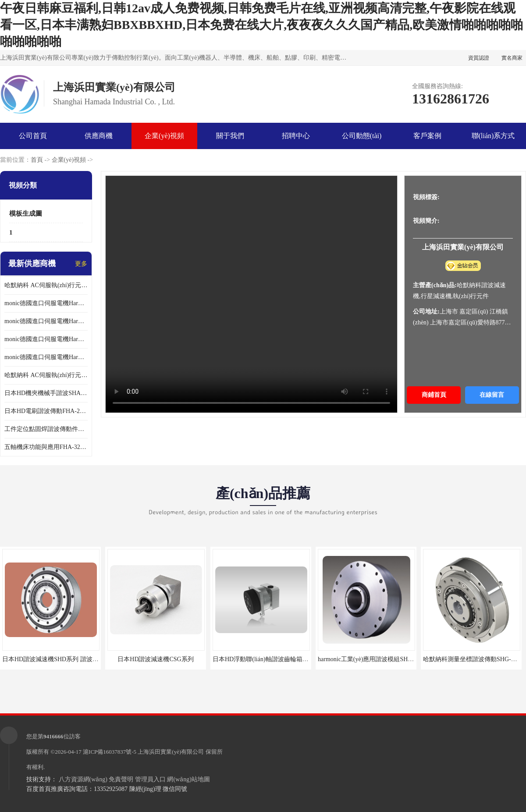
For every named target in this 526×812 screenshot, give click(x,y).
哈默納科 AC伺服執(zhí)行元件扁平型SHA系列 (46, 375)
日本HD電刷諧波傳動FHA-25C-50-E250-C (46, 411)
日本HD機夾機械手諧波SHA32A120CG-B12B (46, 393)
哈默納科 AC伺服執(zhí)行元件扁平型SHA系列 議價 (46, 285)
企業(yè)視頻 (164, 136)
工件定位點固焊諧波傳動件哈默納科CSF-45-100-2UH (46, 429)
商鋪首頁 (434, 395)
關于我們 (230, 136)
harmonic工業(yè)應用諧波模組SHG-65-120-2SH (381, 659)
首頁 (37, 160)
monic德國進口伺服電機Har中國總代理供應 (46, 357)
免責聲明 (121, 779)
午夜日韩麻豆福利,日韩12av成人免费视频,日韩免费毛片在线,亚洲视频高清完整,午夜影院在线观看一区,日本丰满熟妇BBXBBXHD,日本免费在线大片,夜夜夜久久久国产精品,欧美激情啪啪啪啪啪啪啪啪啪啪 (261, 25)
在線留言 (492, 395)
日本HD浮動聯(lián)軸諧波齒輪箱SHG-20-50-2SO (278, 659)
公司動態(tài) (362, 136)
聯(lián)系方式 (493, 136)
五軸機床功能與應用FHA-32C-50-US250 (46, 447)
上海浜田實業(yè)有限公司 (171, 752)
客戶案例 (427, 136)
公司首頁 (33, 136)
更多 (81, 264)
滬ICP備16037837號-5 (110, 752)
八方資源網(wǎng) (83, 779)
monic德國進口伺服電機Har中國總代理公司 (46, 339)
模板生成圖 (26, 214)
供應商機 (99, 136)
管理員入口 (150, 779)
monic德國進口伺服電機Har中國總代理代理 (46, 321)
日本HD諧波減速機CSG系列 (155, 659)
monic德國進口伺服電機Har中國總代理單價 (46, 303)
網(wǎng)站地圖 (188, 779)
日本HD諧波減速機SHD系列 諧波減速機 (57, 659)
